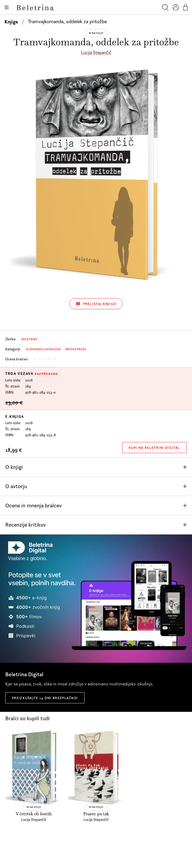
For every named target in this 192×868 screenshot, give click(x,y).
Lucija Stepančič (96, 52)
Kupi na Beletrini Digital (155, 448)
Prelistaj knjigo (96, 304)
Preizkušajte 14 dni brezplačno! (45, 698)
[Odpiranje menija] (6, 7)
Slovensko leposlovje (44, 349)
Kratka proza (76, 349)
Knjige (11, 22)
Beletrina (29, 339)
